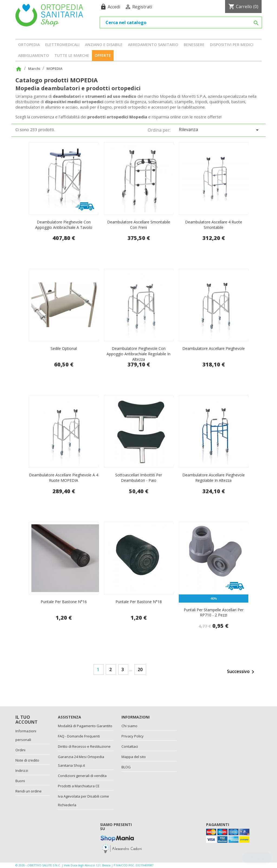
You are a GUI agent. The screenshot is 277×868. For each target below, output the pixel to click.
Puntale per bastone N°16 (64, 602)
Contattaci (130, 746)
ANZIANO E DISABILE (104, 45)
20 (140, 669)
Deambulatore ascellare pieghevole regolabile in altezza (214, 478)
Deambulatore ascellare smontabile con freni (139, 225)
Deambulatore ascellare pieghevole (214, 348)
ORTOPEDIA (29, 45)
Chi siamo (129, 726)
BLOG (126, 767)
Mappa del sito (134, 757)
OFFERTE (103, 55)
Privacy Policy (133, 736)
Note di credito (27, 760)
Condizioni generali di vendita (82, 776)
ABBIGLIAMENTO (34, 55)
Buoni (20, 781)
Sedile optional (64, 348)
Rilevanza (220, 130)
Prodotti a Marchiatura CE (79, 786)
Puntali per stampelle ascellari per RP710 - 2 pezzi (214, 612)
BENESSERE (194, 45)
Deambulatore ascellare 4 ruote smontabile (214, 225)
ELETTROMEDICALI (62, 45)
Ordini (20, 750)
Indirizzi (22, 771)
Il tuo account (27, 720)
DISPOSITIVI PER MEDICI (232, 45)
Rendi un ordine (29, 791)
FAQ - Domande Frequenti (79, 736)
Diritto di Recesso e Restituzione (84, 746)
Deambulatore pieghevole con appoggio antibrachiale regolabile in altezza (138, 354)
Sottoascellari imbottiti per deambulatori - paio (139, 478)
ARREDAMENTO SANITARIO (153, 45)
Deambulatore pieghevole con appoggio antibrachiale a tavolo (64, 225)
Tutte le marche (72, 55)
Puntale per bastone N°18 (139, 602)
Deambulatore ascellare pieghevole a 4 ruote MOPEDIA (64, 478)
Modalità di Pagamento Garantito (85, 726)
